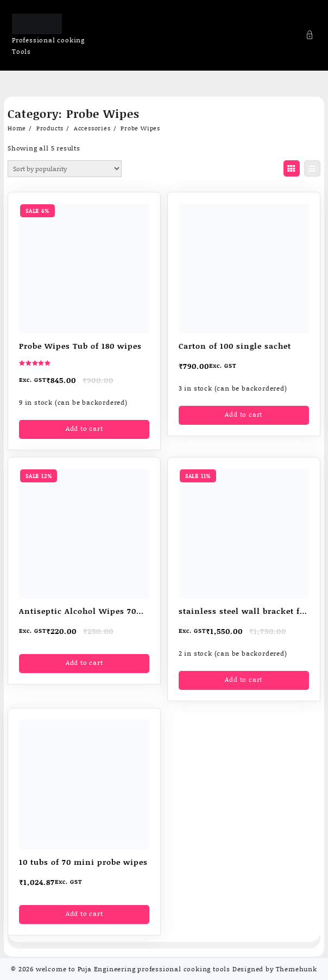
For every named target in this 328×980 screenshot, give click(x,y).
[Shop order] (65, 169)
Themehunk (297, 969)
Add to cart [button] (84, 428)
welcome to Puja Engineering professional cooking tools (133, 969)
